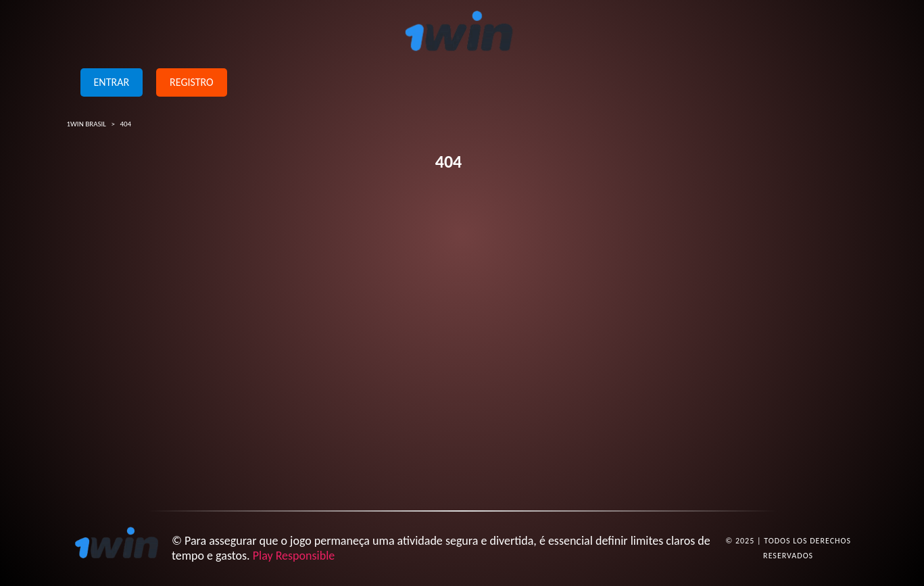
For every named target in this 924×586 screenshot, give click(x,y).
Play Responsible (294, 556)
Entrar (112, 82)
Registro (192, 82)
